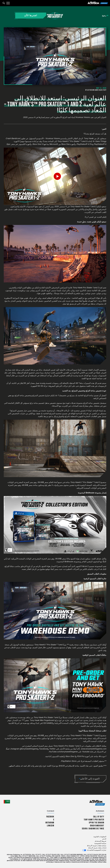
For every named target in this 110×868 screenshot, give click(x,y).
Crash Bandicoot (97, 826)
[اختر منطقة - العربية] (7, 802)
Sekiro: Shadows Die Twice (93, 829)
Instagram (50, 823)
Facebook (50, 817)
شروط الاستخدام (101, 841)
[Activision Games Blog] (98, 3)
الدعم (104, 839)
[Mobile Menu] (8, 3)
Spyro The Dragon (96, 823)
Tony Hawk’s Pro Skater (94, 820)
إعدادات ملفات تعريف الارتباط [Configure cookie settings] (97, 848)
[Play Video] (55, 176)
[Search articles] (4, 3)
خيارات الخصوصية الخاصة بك (97, 850)
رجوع (105, 15)
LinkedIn (51, 826)
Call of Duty (99, 817)
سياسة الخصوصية (100, 843)
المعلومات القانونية (100, 837)
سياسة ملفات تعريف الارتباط (97, 846)
